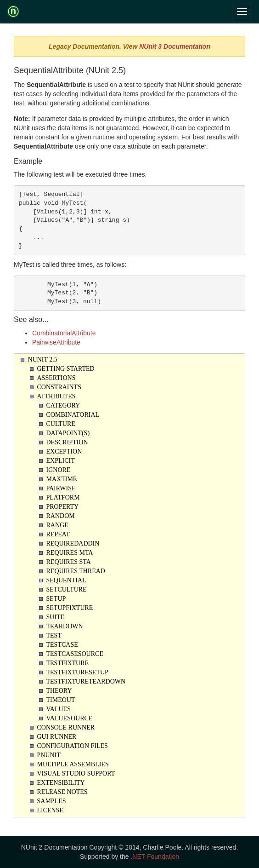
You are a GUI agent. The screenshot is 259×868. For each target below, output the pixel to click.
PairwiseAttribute (56, 342)
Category (63, 405)
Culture (61, 424)
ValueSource (70, 718)
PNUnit (49, 755)
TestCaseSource (75, 654)
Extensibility (61, 783)
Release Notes (62, 792)
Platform (63, 497)
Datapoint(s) (68, 433)
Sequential (66, 580)
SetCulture (67, 589)
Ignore (59, 470)
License (51, 810)
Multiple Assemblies (73, 764)
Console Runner (66, 727)
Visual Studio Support (76, 773)
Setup (56, 599)
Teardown (65, 626)
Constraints (59, 387)
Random (61, 516)
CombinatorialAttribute (64, 333)
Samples (52, 801)
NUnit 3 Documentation (175, 46)
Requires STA (69, 562)
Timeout (61, 700)
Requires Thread (76, 571)
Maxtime (62, 479)
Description (67, 442)
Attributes (56, 396)
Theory (59, 691)
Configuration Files (73, 746)
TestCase (62, 645)
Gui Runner (57, 737)
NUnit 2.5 (43, 359)
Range (57, 525)
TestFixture (68, 663)
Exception (64, 451)
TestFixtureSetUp (77, 672)
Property (63, 507)
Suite (56, 617)
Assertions (56, 378)
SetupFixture (70, 608)
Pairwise (61, 488)
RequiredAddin (73, 543)
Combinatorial (73, 415)
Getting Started (66, 369)
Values (59, 709)
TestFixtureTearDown (86, 681)
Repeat (58, 534)
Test (54, 635)
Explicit (61, 461)
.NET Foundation (155, 857)
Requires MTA (70, 553)
